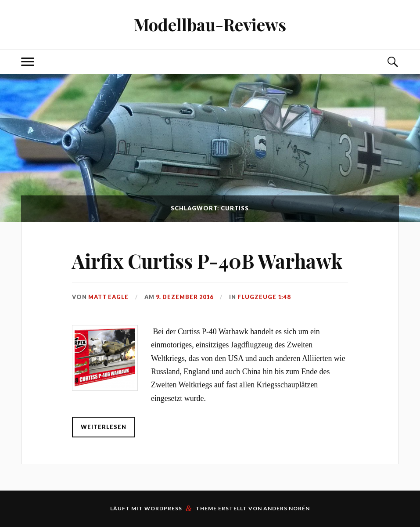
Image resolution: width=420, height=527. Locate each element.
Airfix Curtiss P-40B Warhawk (207, 261)
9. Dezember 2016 (185, 297)
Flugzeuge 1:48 (264, 297)
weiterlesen (104, 427)
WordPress (163, 508)
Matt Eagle (108, 297)
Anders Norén (287, 508)
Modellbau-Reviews (210, 24)
